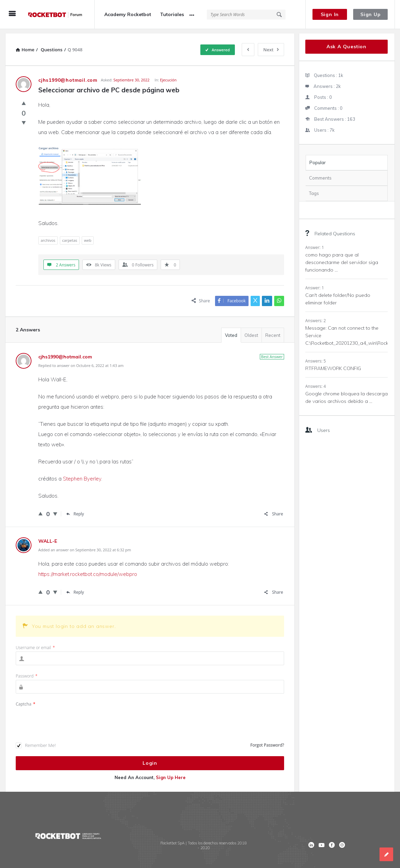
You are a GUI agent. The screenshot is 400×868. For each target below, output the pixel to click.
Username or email (35, 643)
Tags (314, 189)
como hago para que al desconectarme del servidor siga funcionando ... (342, 258)
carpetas (70, 236)
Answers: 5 (316, 357)
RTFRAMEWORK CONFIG (333, 364)
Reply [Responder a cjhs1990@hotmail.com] (75, 509)
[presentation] (68, 717)
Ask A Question (346, 42)
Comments (320, 173)
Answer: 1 (315, 243)
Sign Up (371, 14)
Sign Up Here (171, 773)
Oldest (251, 331)
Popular (318, 158)
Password (27, 672)
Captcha (25, 700)
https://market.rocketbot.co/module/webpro (88, 570)
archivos (48, 236)
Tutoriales (172, 14)
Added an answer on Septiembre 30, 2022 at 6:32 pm (85, 545)
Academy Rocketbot (128, 14)
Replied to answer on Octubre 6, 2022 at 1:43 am (81, 361)
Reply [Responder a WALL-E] (75, 588)
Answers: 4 (316, 382)
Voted (231, 331)
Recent (273, 331)
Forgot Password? (267, 741)
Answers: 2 (316, 316)
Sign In (330, 14)
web (88, 236)
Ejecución (168, 75)
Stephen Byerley (82, 474)
